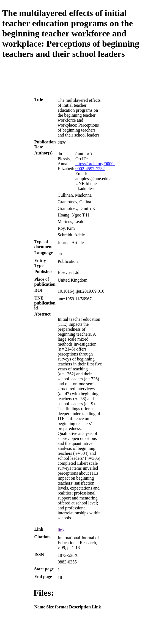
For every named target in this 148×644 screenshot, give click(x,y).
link (61, 530)
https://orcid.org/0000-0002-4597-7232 (95, 166)
